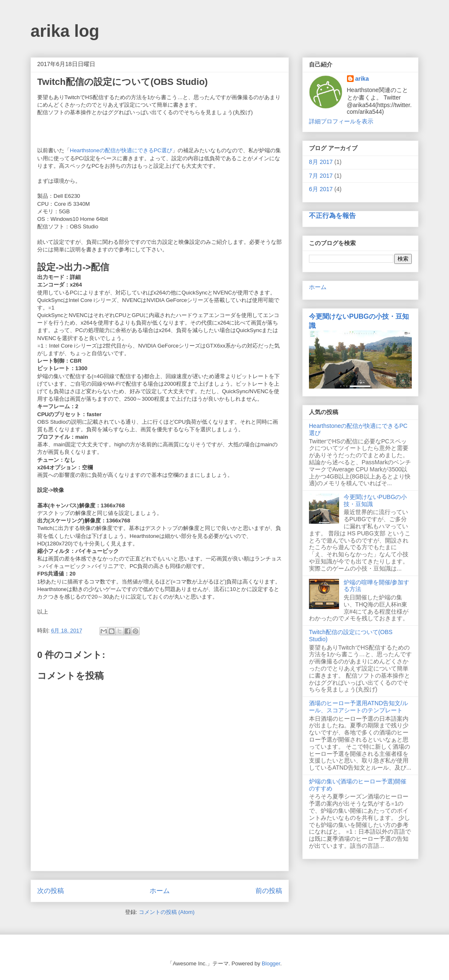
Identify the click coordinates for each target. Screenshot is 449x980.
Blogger (271, 963)
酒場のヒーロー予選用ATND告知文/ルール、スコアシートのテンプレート (358, 707)
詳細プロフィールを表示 (341, 121)
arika (362, 79)
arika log (65, 31)
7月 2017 (321, 176)
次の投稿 (51, 891)
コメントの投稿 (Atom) (167, 912)
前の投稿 (269, 891)
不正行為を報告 (332, 215)
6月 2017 (321, 189)
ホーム (160, 891)
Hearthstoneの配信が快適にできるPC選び (121, 150)
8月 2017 (321, 162)
